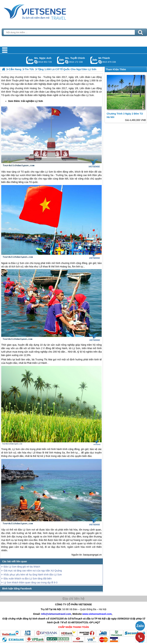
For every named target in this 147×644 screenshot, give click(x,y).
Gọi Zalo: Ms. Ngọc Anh (30, 60)
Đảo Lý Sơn (18, 263)
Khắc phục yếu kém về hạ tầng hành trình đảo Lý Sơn (33, 575)
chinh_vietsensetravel (67, 62)
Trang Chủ (43, 11)
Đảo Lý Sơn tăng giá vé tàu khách (22, 567)
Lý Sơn (39, 101)
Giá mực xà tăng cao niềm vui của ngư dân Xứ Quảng (33, 571)
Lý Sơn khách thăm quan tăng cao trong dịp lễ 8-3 (31, 583)
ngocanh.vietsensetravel (36, 62)
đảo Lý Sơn (88, 95)
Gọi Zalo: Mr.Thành (94, 60)
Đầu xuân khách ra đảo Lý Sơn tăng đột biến (28, 579)
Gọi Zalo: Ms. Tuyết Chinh (61, 60)
